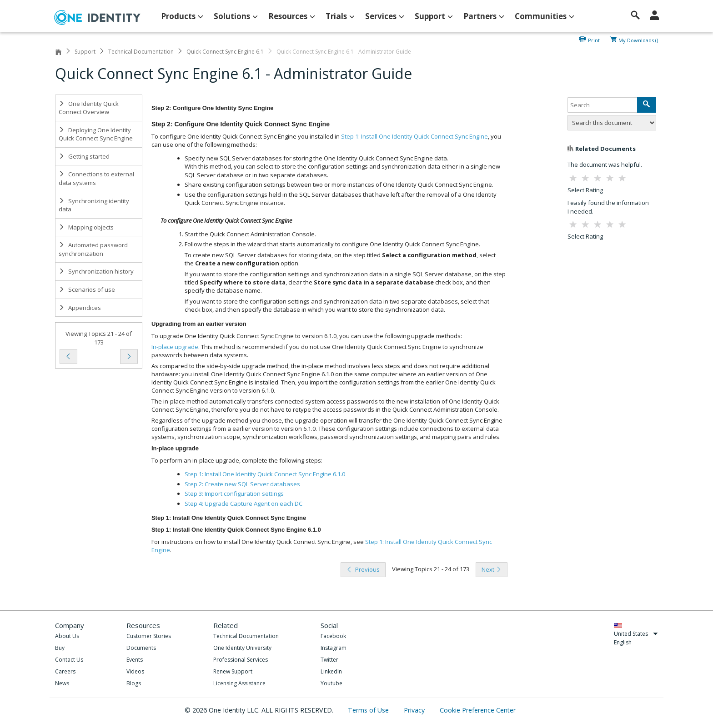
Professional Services (241, 660)
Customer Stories (149, 636)
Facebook (333, 636)
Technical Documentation (141, 52)
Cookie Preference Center (478, 710)
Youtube (331, 683)
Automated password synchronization (93, 249)
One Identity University (242, 648)
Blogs (134, 683)
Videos (135, 671)
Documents (141, 648)
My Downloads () (638, 40)
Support (85, 52)
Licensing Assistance (239, 683)
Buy (60, 648)
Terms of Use (369, 710)
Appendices (80, 308)
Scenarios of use (87, 289)
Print (594, 40)
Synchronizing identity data (94, 205)
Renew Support (233, 671)
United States (636, 634)
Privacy (415, 710)
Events (135, 660)
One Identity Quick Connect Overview (89, 108)
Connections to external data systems (96, 178)
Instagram (334, 648)
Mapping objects (86, 227)
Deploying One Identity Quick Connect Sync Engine (96, 134)
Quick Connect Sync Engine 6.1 (225, 52)
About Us (67, 636)
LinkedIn (331, 671)
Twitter (329, 660)
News (62, 683)
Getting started (84, 156)
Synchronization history (96, 271)
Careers (65, 671)
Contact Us (69, 660)
